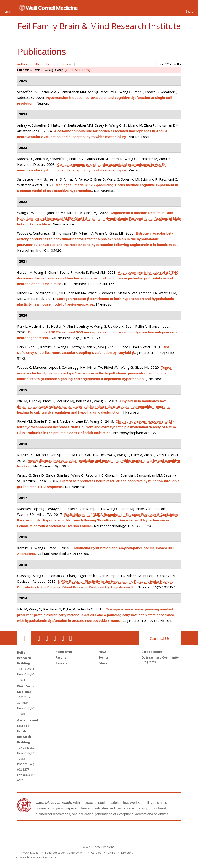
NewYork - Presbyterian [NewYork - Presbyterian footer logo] (137, 830)
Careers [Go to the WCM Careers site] (96, 853)
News (103, 652)
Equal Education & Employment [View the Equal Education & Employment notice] (65, 853)
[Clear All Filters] (77, 70)
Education (106, 663)
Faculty (61, 657)
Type (50, 64)
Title (37, 64)
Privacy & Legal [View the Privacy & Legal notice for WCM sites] (30, 853)
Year (65, 64)
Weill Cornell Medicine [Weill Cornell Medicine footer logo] (66, 830)
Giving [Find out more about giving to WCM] (111, 853)
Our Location (24, 638)
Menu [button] (8, 12)
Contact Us (160, 639)
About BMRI (64, 652)
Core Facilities (152, 652)
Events (104, 657)
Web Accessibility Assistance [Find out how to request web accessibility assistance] (38, 857)
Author (22, 64)
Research (62, 663)
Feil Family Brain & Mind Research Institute (99, 26)
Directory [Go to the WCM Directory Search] (127, 853)
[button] (190, 8)
